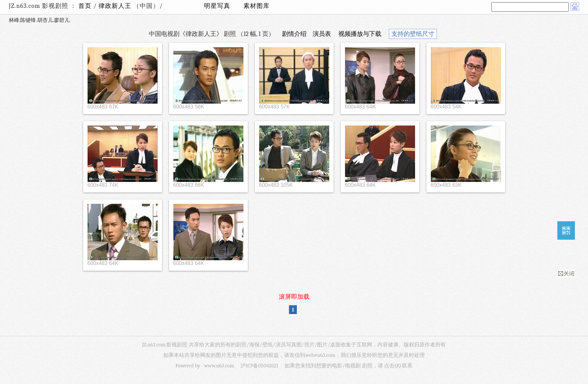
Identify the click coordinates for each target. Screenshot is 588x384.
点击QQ (392, 366)
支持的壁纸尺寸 (413, 34)
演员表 (322, 34)
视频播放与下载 (360, 34)
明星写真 (217, 6)
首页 (85, 6)
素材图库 (257, 6)
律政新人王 (116, 6)
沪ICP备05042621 (259, 366)
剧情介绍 (294, 34)
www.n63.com (219, 366)
